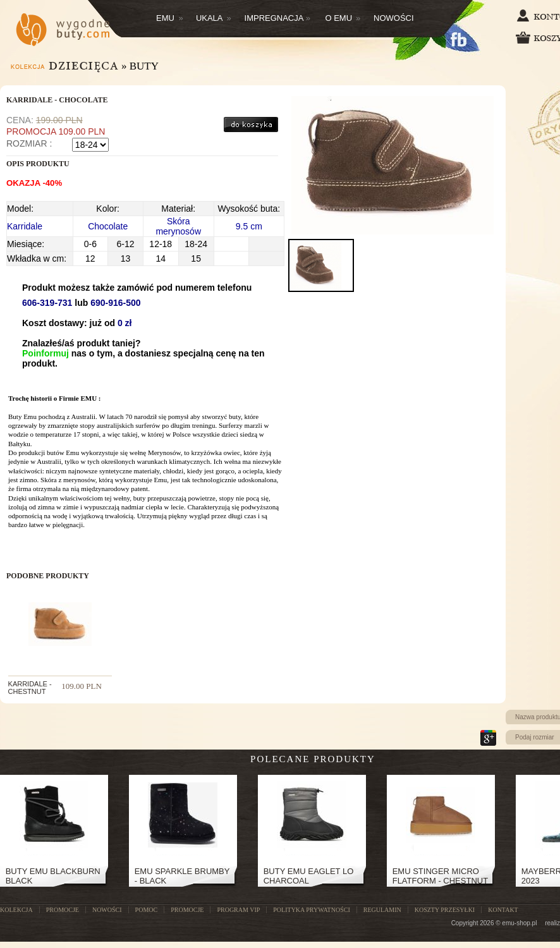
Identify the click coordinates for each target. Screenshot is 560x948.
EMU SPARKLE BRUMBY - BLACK (182, 876)
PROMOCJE (63, 910)
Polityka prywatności (311, 910)
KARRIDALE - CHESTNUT (30, 688)
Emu (170, 18)
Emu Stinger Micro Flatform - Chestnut (440, 876)
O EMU (343, 18)
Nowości (394, 18)
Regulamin (382, 910)
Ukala (214, 18)
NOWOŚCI (107, 910)
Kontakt (503, 910)
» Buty (140, 66)
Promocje (187, 910)
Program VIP (238, 910)
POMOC (147, 910)
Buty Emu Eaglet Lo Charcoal (309, 876)
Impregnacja (278, 18)
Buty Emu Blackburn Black (53, 876)
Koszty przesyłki (445, 910)
